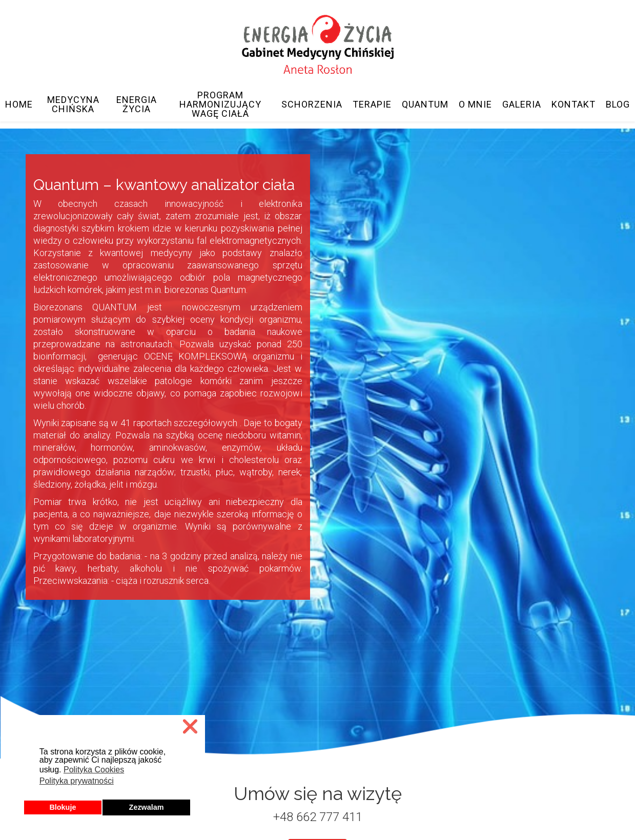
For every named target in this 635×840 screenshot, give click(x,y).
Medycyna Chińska (73, 104)
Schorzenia (312, 104)
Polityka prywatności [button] (77, 781)
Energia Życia (137, 104)
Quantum (425, 104)
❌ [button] (190, 727)
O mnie (475, 104)
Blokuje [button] (63, 807)
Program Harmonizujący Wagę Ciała (220, 104)
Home (19, 104)
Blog (618, 104)
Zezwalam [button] (147, 807)
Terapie (372, 104)
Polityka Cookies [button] (94, 770)
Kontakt (573, 104)
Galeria (522, 104)
